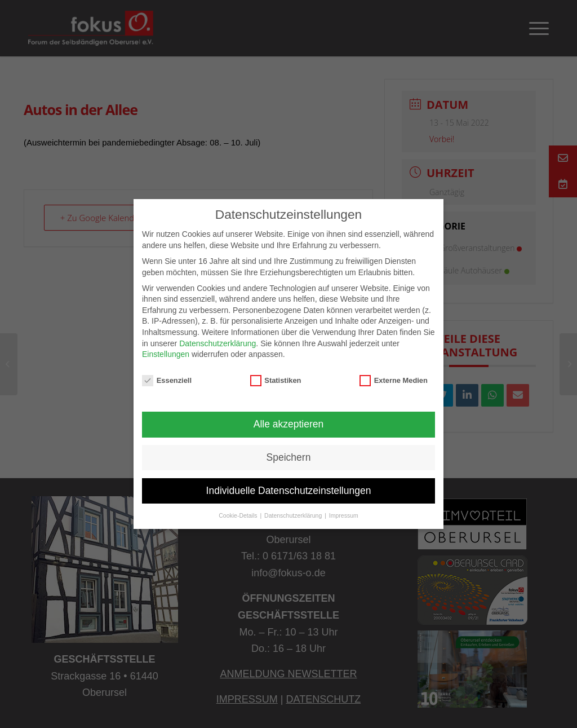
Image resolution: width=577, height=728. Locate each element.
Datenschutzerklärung (218, 343)
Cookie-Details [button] (239, 515)
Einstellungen (166, 354)
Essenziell (167, 380)
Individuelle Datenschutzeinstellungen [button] (289, 491)
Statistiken (276, 380)
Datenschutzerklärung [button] (294, 515)
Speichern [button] (289, 457)
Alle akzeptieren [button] (289, 424)
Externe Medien (394, 380)
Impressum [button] (344, 515)
